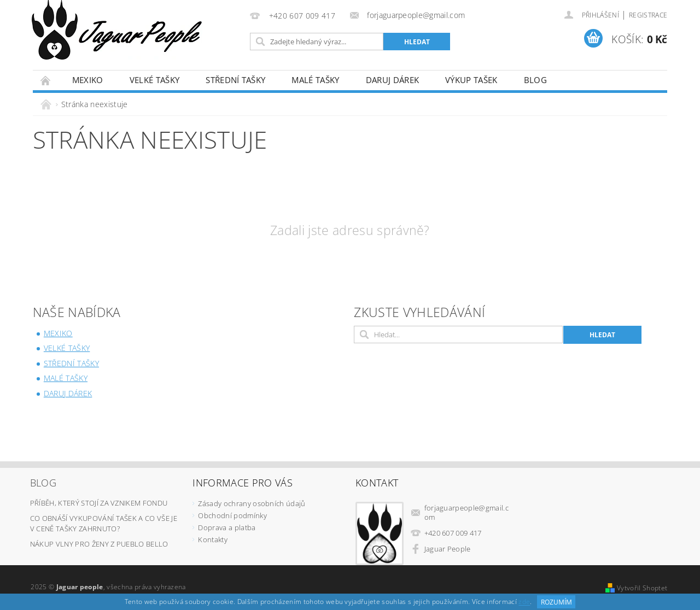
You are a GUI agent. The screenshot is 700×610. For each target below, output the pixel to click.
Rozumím (556, 602)
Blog (535, 80)
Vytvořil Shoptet (642, 588)
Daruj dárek (393, 80)
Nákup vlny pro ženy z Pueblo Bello (99, 544)
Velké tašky (155, 80)
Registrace (648, 15)
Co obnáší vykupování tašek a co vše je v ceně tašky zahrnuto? (104, 524)
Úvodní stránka (46, 80)
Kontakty (213, 539)
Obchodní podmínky (232, 515)
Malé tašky (315, 80)
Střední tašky (235, 80)
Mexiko (88, 80)
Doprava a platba (227, 527)
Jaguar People (448, 549)
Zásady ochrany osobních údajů (252, 503)
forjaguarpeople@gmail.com (466, 512)
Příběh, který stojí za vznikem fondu (99, 503)
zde (524, 602)
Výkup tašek (471, 80)
